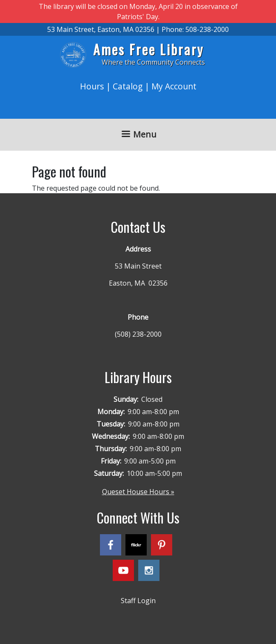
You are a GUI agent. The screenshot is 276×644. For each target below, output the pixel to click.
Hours (92, 86)
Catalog (128, 86)
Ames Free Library (148, 49)
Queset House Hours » (138, 492)
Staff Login (138, 601)
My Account (174, 86)
